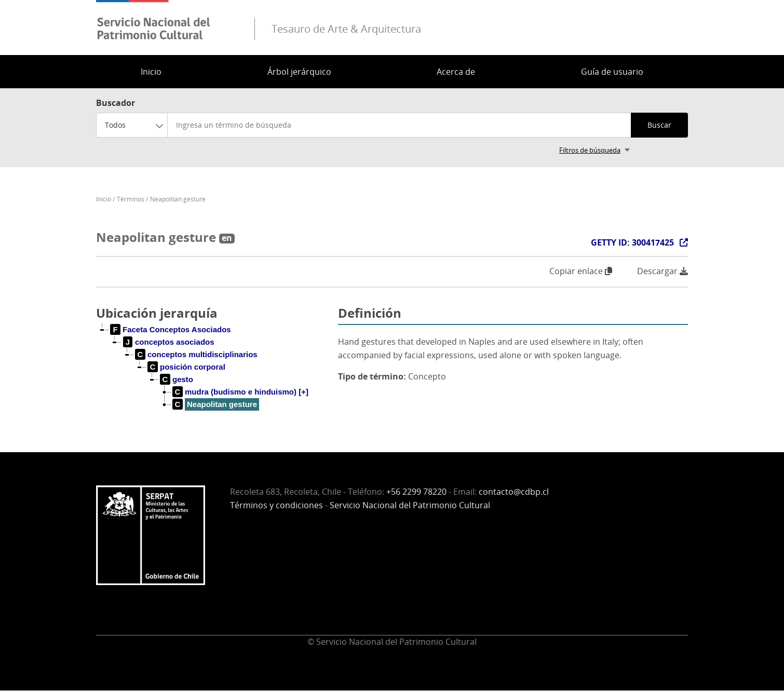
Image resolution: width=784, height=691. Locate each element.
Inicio (151, 72)
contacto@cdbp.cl (514, 492)
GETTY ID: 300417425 (632, 242)
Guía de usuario (612, 72)
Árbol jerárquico (299, 72)
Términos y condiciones (276, 505)
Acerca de (456, 72)
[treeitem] (171, 330)
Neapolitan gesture (178, 199)
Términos (131, 199)
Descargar (663, 271)
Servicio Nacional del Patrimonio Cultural (410, 505)
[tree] (213, 375)
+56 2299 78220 (416, 492)
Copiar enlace (581, 271)
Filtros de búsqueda (590, 150)
